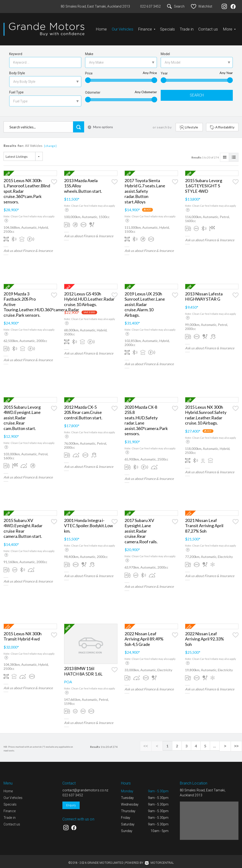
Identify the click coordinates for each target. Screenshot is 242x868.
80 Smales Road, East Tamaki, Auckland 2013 (95, 6)
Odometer (93, 89)
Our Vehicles (123, 27)
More (229, 27)
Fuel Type (16, 88)
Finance (147, 27)
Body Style (17, 69)
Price (89, 70)
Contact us (208, 27)
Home (101, 27)
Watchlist (202, 6)
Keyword (16, 50)
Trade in (187, 27)
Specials (167, 27)
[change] (50, 142)
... (218, 742)
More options (100, 123)
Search (176, 6)
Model (165, 50)
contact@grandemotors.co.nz (85, 786)
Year (164, 70)
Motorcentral (159, 859)
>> (237, 742)
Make (89, 50)
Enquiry (71, 802)
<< (152, 742)
